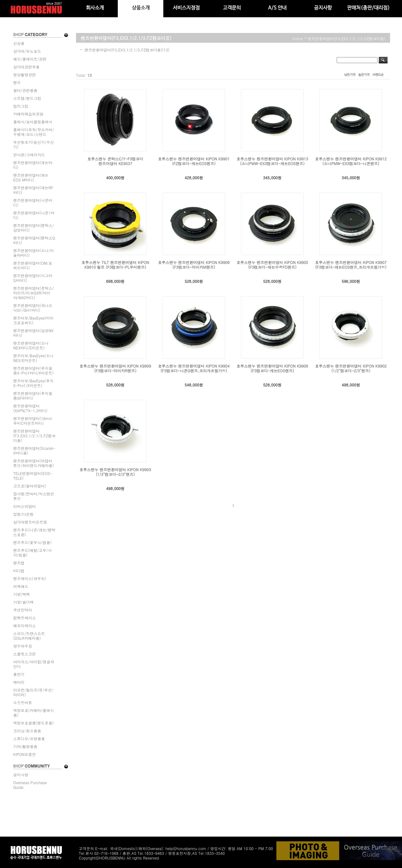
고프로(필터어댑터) (30, 486)
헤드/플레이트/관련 (30, 59)
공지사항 (21, 775)
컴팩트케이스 (24, 618)
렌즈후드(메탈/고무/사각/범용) (33, 553)
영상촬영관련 (24, 75)
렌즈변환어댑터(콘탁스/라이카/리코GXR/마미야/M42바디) (34, 293)
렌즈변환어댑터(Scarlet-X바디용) (34, 450)
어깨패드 (21, 586)
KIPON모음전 (24, 754)
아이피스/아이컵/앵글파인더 (34, 664)
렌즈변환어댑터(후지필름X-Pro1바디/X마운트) (33, 370)
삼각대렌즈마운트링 (30, 522)
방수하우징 (23, 646)
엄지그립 (21, 106)
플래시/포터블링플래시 (33, 122)
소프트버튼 (23, 702)
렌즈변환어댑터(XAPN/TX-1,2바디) (30, 408)
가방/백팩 (22, 594)
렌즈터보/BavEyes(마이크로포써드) (33, 320)
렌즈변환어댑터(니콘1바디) (34, 215)
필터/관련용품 (25, 90)
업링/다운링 (23, 514)
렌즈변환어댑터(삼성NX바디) (33, 333)
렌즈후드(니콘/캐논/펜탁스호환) (34, 532)
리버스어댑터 (24, 506)
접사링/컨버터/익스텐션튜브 (34, 496)
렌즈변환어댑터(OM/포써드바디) (33, 265)
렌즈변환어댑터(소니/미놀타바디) (34, 253)
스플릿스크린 (24, 654)
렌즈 (17, 82)
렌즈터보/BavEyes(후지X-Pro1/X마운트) (33, 383)
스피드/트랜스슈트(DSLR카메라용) (29, 636)
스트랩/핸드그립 (27, 98)
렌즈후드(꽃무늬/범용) (32, 542)
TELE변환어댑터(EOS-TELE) (33, 476)
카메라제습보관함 (28, 114)
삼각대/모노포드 (27, 51)
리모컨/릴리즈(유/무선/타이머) (33, 692)
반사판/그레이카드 (29, 155)
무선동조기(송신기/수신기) (34, 144)
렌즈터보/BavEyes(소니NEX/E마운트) (33, 358)
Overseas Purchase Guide (30, 785)
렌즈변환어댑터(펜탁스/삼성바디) (34, 228)
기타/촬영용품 (25, 746)
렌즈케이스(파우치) (30, 578)
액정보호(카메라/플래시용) (34, 713)
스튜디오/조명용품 (29, 739)
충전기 (19, 674)
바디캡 (19, 571)
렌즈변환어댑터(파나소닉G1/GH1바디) (33, 308)
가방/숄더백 (23, 602)
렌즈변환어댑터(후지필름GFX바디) (33, 396)
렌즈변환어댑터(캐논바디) (33, 165)
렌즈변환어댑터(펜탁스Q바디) (34, 240)
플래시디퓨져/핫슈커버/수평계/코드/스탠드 (34, 132)
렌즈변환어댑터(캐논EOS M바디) (31, 177)
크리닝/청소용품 (27, 731)
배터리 (19, 682)
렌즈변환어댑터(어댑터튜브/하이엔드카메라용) (34, 463)
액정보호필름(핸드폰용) (33, 723)
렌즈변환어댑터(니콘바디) (33, 202)
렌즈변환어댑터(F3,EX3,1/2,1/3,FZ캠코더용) (34, 436)
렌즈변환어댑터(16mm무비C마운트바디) (33, 421)
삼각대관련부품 (26, 67)
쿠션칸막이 (23, 610)
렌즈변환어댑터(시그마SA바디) (33, 278)
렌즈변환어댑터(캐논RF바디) (33, 190)
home (298, 38)
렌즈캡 (19, 563)
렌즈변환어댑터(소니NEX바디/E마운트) (31, 345)
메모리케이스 (24, 625)
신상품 (19, 43)
